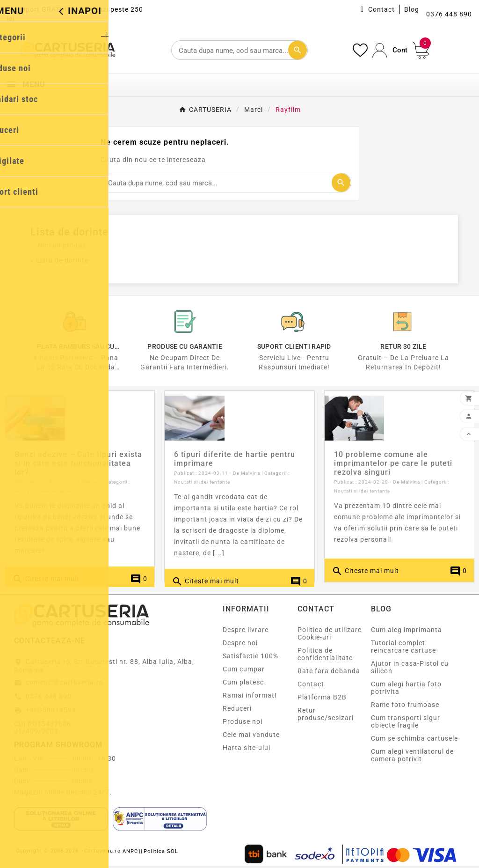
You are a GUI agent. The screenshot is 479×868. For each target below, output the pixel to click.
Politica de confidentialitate (325, 657)
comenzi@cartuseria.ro (65, 685)
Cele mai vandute (251, 737)
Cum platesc (243, 685)
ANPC (130, 854)
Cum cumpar (244, 672)
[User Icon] (390, 50)
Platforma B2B (322, 700)
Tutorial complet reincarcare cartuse (403, 649)
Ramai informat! (250, 698)
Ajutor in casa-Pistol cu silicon (410, 670)
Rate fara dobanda (329, 674)
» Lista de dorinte (59, 260)
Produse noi (243, 724)
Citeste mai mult (46, 582)
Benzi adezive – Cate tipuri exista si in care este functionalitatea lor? (78, 466)
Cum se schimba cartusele (414, 741)
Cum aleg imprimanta (406, 633)
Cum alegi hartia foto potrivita (406, 691)
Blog (412, 9)
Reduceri (237, 711)
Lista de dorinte (69, 232)
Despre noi (240, 646)
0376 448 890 (49, 699)
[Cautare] (239, 50)
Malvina (91, 485)
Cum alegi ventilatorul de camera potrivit (412, 758)
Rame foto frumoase (405, 707)
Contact (381, 9)
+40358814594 (51, 713)
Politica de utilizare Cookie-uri (330, 636)
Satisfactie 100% (250, 659)
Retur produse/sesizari (326, 717)
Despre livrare (246, 633)
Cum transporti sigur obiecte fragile (406, 724)
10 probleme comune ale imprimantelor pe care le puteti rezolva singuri (393, 466)
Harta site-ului (247, 750)
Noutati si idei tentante (43, 494)
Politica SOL (161, 854)
